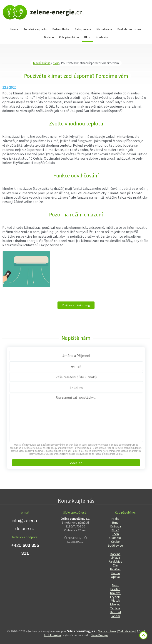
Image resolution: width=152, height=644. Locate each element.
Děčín (115, 534)
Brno (115, 522)
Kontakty (102, 37)
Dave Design (99, 635)
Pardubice (115, 561)
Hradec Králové (115, 591)
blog (56, 63)
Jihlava (115, 558)
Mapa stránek (107, 631)
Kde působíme (69, 37)
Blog (87, 37)
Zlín (115, 565)
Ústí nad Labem (115, 614)
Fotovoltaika (61, 29)
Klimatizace (104, 29)
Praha (115, 519)
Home (14, 29)
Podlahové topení (130, 29)
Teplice (115, 608)
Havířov (115, 569)
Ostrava (115, 526)
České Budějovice (115, 544)
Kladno (115, 573)
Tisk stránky (127, 631)
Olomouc (115, 538)
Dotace (49, 37)
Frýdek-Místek (115, 599)
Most (115, 585)
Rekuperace (83, 29)
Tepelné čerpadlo (35, 29)
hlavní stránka (42, 63)
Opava (115, 577)
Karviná (115, 554)
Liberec (115, 604)
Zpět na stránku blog (76, 305)
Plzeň (115, 530)
